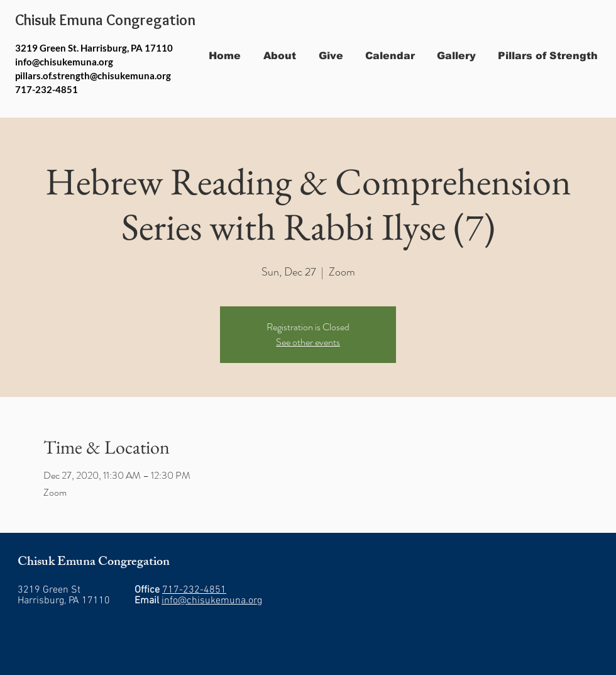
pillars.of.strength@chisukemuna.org (93, 75)
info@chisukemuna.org (64, 62)
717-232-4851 (194, 590)
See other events (308, 342)
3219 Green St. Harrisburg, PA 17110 (94, 48)
